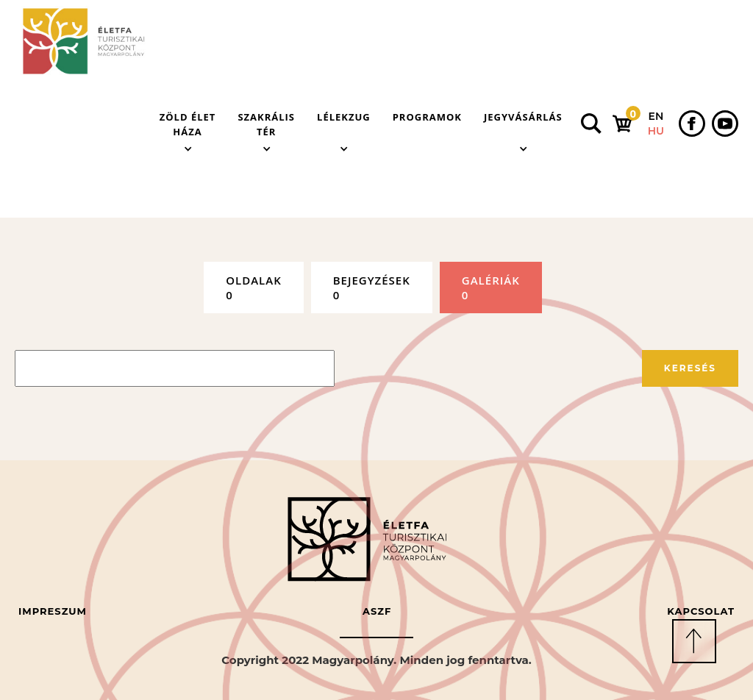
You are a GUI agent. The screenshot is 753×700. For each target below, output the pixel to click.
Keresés (690, 368)
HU (656, 131)
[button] (188, 124)
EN (656, 116)
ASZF (377, 611)
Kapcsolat (701, 611)
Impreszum (53, 611)
